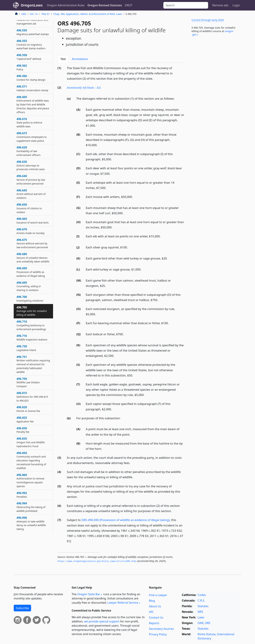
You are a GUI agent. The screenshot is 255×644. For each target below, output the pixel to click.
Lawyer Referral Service (123, 603)
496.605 (33, 104)
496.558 (29, 57)
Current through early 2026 (208, 20)
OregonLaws (32, 5)
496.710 (31, 325)
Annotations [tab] (83, 59)
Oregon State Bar (89, 594)
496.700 (30, 299)
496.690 (31, 272)
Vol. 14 (34, 14)
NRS (200, 612)
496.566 (31, 78)
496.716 (32, 338)
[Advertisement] (215, 97)
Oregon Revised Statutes (105, 5)
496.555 (31, 45)
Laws (201, 617)
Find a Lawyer (158, 595)
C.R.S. (201, 600)
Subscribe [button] (22, 608)
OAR (200, 623)
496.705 (32, 311)
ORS (24, 14)
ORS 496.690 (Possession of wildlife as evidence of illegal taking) (126, 520)
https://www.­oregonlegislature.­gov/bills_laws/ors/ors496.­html (97, 561)
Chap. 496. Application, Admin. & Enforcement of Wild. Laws (88, 14)
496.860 (30, 480)
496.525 (32, 20)
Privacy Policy (158, 634)
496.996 (31, 523)
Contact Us (156, 618)
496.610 (29, 123)
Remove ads (220, 5)
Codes (202, 595)
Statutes (203, 606)
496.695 (29, 286)
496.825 (25, 419)
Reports (154, 623)
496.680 (33, 258)
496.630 (31, 165)
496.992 (22, 495)
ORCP (128, 5)
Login (236, 5)
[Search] (186, 5)
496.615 (32, 137)
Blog (152, 601)
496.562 (22, 67)
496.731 (33, 364)
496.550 (33, 32)
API (151, 612)
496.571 (32, 88)
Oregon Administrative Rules (66, 5)
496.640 (31, 180)
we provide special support (102, 621)
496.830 (23, 430)
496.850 (31, 460)
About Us (155, 606)
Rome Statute (207, 634)
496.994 (31, 507)
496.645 (31, 194)
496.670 (31, 231)
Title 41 (45, 14)
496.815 (32, 397)
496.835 (31, 442)
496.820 (28, 409)
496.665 (33, 221)
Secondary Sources (161, 629)
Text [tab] (63, 59)
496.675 (32, 243)
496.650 (29, 208)
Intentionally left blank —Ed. (84, 88)
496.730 (26, 348)
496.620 (28, 151)
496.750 (28, 382)
